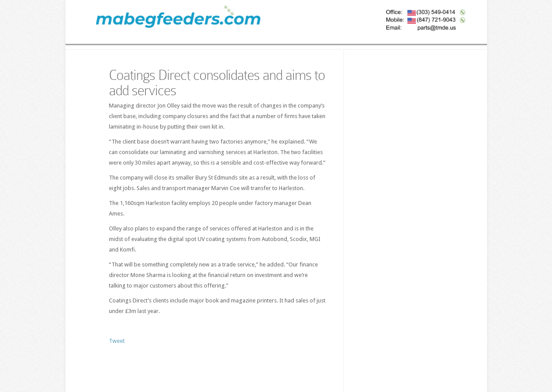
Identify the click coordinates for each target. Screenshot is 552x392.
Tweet (117, 341)
